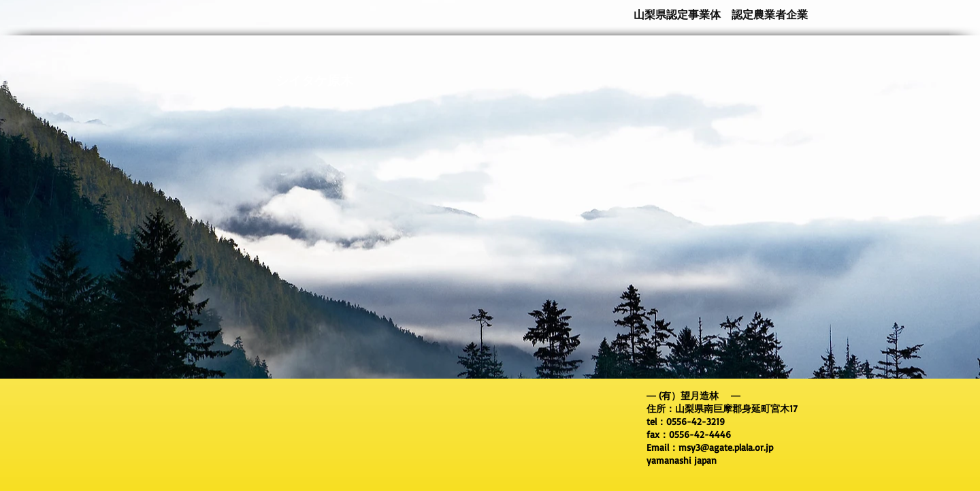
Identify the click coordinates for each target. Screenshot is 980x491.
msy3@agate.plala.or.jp (726, 447)
